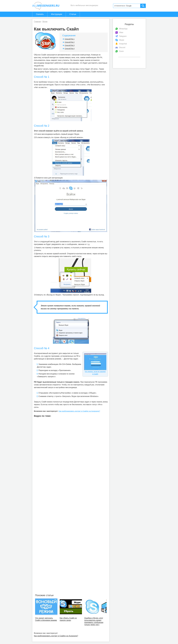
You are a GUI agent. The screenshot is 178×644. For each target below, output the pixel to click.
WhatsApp (123, 29)
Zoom (121, 51)
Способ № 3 (70, 45)
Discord (122, 47)
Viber (121, 32)
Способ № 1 (70, 39)
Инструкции (57, 14)
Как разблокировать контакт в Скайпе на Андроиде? (79, 411)
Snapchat (123, 44)
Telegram (123, 36)
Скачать (40, 14)
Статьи (73, 14)
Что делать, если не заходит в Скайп (95, 364)
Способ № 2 (70, 42)
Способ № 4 (70, 48)
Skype (122, 40)
